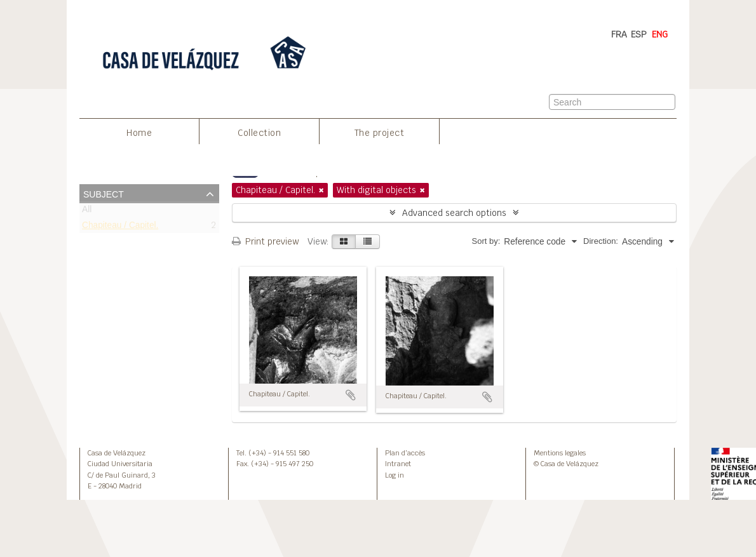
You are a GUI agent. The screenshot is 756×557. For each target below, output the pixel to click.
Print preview (265, 241)
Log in (395, 475)
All (87, 212)
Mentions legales (560, 453)
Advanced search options (454, 213)
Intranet (398, 464)
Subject (104, 193)
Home (139, 133)
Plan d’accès (405, 453)
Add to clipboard (351, 395)
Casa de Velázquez (117, 453)
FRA (619, 34)
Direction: (601, 241)
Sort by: (486, 241)
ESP (639, 34)
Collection (259, 133)
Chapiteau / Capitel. (120, 228)
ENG (660, 34)
